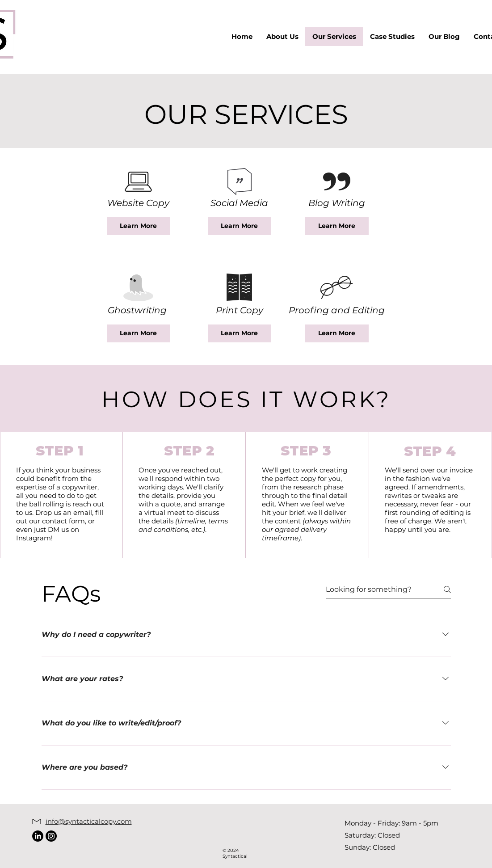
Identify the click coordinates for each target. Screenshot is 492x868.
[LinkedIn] (38, 836)
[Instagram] (51, 836)
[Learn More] (139, 226)
